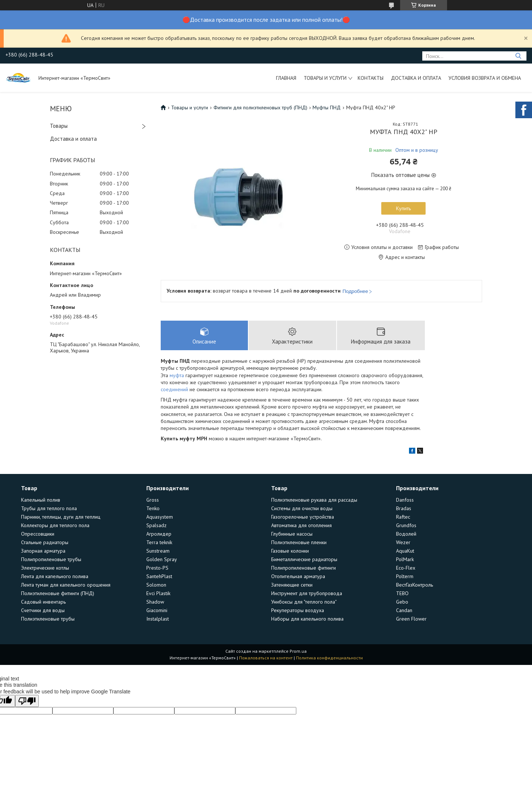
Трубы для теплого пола (49, 509)
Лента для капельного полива (55, 577)
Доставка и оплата (416, 78)
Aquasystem (160, 517)
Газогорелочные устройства (303, 517)
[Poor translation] (27, 701)
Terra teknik (159, 543)
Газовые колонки (290, 551)
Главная (286, 78)
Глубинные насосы (292, 534)
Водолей (406, 534)
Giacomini (157, 611)
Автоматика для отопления (301, 526)
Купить (403, 208)
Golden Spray (162, 560)
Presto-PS (157, 568)
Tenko (153, 509)
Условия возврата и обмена (485, 78)
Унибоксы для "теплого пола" (304, 602)
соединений (174, 390)
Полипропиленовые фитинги (303, 568)
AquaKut (405, 551)
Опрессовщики (38, 534)
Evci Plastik (158, 594)
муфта (177, 376)
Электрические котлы (45, 568)
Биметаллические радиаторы (304, 560)
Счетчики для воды (43, 611)
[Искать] (518, 56)
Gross (153, 500)
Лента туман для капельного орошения (66, 585)
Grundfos (406, 526)
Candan (404, 611)
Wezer (403, 543)
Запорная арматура (43, 551)
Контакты (371, 78)
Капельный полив (41, 500)
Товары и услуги (325, 78)
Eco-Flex (406, 568)
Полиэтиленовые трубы (48, 619)
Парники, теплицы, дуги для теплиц (61, 517)
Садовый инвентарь (43, 602)
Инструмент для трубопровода (307, 594)
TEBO (402, 594)
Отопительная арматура (298, 577)
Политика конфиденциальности (329, 658)
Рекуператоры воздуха (298, 611)
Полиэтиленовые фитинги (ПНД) (58, 594)
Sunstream (158, 551)
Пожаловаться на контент (266, 658)
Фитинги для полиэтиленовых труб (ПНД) (260, 107)
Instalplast (158, 619)
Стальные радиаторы (45, 543)
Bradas (404, 509)
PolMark (405, 560)
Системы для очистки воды (302, 509)
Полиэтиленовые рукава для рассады (314, 500)
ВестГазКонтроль (415, 585)
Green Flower (411, 619)
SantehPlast (159, 577)
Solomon (156, 585)
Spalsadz (156, 526)
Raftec (403, 517)
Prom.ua (298, 651)
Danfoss (405, 500)
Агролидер (159, 534)
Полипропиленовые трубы (51, 560)
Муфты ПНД (327, 107)
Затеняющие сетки (292, 585)
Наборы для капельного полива (307, 619)
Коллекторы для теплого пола (55, 526)
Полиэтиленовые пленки (299, 543)
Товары (59, 126)
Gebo (402, 602)
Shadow (155, 602)
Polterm (405, 577)
